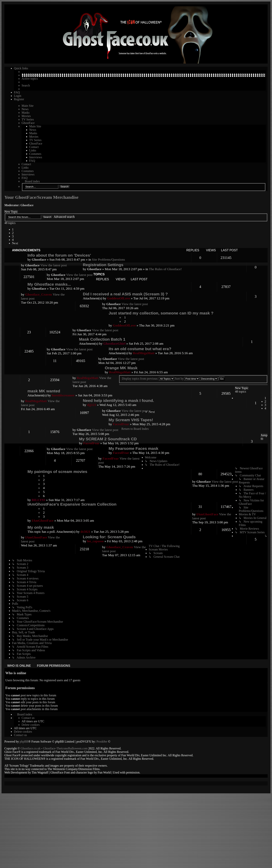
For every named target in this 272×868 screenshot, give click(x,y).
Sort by (187, 379)
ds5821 (86, 532)
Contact (34, 147)
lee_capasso (95, 541)
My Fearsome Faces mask (134, 448)
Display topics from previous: (148, 379)
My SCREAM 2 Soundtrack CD (108, 439)
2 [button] (13, 233)
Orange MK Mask (121, 368)
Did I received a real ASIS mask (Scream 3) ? (125, 294)
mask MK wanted (44, 391)
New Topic (11, 212)
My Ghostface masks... (49, 284)
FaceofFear (121, 424)
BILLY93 (38, 500)
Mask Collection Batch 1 (102, 339)
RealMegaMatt (144, 353)
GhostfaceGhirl (114, 343)
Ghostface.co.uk (31, 748)
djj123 (92, 405)
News (25, 109)
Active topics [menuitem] (30, 79)
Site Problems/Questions (108, 259)
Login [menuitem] (18, 96)
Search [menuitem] (26, 85)
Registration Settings (103, 265)
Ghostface (27, 205)
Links (33, 150)
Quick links (21, 68)
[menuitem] (28, 718)
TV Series (28, 119)
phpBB (24, 742)
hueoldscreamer (63, 395)
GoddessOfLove (124, 325)
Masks (26, 113)
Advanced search (64, 217)
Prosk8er (102, 742)
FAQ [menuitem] (17, 92)
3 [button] (13, 236)
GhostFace (28, 123)
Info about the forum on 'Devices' (59, 255)
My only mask (41, 527)
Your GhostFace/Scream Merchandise (41, 197)
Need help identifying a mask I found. (118, 400)
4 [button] (13, 240)
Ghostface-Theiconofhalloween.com (65, 748)
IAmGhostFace (43, 520)
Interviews (36, 157)
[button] (15, 243)
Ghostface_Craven (39, 294)
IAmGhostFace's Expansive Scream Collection (72, 504)
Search (65, 187)
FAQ (32, 161)
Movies (26, 116)
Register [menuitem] (19, 99)
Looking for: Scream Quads (109, 537)
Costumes (35, 154)
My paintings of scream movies (57, 472)
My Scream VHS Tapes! (131, 420)
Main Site (28, 106)
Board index (32, 181)
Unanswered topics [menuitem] (33, 75)
